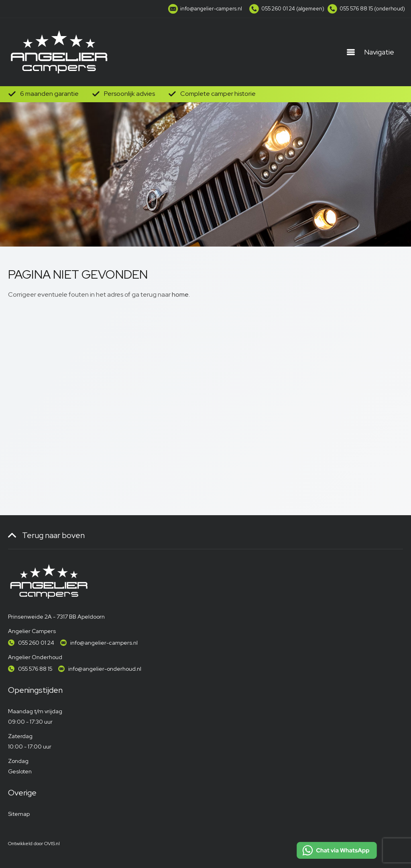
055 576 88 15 (35, 669)
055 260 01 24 (36, 643)
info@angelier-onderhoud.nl (105, 669)
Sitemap (19, 814)
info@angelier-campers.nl (104, 643)
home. (181, 294)
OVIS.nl (52, 844)
